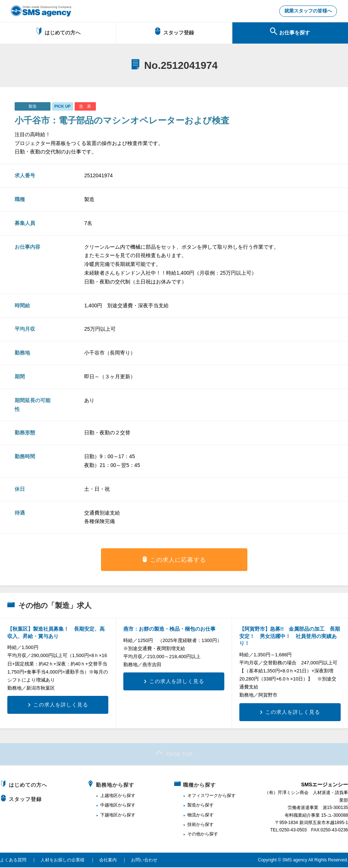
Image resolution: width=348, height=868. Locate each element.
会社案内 (108, 861)
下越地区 (109, 815)
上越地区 (109, 796)
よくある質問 (13, 861)
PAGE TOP (174, 753)
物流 (192, 815)
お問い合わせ (144, 861)
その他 (194, 835)
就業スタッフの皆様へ (306, 11)
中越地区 (109, 806)
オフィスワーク (203, 796)
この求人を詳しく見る (61, 705)
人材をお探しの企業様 (63, 861)
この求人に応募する (178, 561)
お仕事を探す (290, 32)
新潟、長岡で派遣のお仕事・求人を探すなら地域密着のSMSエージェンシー (41, 11)
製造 (192, 806)
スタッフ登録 (174, 32)
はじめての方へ (58, 32)
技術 (192, 825)
